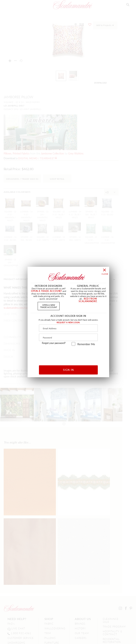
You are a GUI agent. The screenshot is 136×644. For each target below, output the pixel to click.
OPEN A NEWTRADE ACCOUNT (49, 306)
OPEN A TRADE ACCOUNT (46, 291)
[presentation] (68, 354)
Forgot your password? (54, 343)
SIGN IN (68, 370)
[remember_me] (73, 344)
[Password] (68, 337)
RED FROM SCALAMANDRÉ (88, 300)
